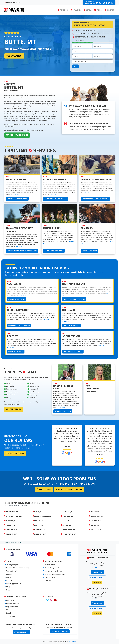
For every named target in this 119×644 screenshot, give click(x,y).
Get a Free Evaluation (17, 135)
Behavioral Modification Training (18, 568)
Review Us (97, 582)
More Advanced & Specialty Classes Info (22, 251)
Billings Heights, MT (14, 516)
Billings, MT (67, 516)
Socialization (11, 616)
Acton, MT (38, 512)
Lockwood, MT (39, 530)
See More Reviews (15, 453)
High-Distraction (12, 607)
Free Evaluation (14, 56)
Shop (8, 590)
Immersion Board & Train (53, 571)
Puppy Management (52, 568)
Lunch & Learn (50, 577)
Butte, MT (66, 521)
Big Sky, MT (94, 512)
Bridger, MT (38, 521)
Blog (8, 587)
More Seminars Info (90, 251)
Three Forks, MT (69, 534)
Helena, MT (10, 525)
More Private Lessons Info (17, 199)
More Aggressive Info (17, 299)
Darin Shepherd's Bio (63, 411)
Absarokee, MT (11, 512)
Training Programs (13, 565)
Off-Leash (10, 610)
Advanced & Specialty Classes (55, 574)
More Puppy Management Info (55, 199)
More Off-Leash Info (71, 325)
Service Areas (13, 542)
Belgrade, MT (67, 512)
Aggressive (10, 600)
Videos (8, 577)
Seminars (48, 580)
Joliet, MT (66, 525)
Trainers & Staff (12, 571)
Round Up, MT (10, 534)
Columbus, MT (96, 521)
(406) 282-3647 (44, 489)
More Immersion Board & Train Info (95, 199)
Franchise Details (21, 632)
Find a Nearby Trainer (60, 631)
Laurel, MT (94, 525)
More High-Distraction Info (19, 325)
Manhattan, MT (68, 530)
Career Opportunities (14, 584)
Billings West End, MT (43, 516)
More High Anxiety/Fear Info (74, 299)
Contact (9, 580)
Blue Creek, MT (96, 516)
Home (6, 542)
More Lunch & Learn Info (54, 251)
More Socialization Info (73, 352)
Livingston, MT (11, 530)
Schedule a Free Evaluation (69, 489)
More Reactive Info (16, 352)
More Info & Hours (97, 577)
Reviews (9, 574)
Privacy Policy (72, 642)
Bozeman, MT (10, 521)
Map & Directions (97, 568)
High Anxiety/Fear (12, 603)
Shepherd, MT (39, 534)
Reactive (9, 613)
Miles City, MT (96, 530)
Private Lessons (50, 565)
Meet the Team (14, 409)
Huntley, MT (38, 525)
